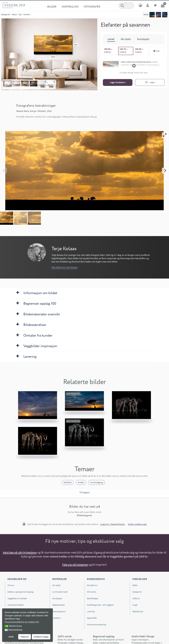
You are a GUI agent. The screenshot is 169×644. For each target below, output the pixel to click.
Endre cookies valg (137, 524)
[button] (6, 626)
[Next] (165, 171)
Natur (15, 14)
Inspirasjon (70, 6)
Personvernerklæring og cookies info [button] (22, 622)
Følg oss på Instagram (75, 565)
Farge (135, 605)
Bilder (52, 6)
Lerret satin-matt (60, 592)
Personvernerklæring (97, 624)
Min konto (91, 592)
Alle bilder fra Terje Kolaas (64, 267)
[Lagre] (150, 82)
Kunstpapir (57, 598)
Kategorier (6, 14)
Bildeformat (138, 611)
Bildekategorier (84, 515)
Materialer (59, 579)
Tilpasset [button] (25, 637)
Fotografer (92, 6)
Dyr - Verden (24, 14)
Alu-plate (56, 585)
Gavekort (56, 618)
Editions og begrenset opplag (20, 592)
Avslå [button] (11, 637)
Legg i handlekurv (118, 82)
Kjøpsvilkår (92, 618)
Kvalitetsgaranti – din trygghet (100, 605)
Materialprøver (59, 611)
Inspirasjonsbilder (16, 605)
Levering (91, 611)
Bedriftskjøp (92, 598)
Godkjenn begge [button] (41, 637)
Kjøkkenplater (59, 605)
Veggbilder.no (17, 579)
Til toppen (84, 492)
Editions (136, 598)
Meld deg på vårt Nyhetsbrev (20, 552)
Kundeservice (96, 579)
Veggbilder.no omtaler (17, 598)
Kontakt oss (92, 585)
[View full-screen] (165, 135)
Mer (157, 51)
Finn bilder (140, 579)
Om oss (11, 585)
